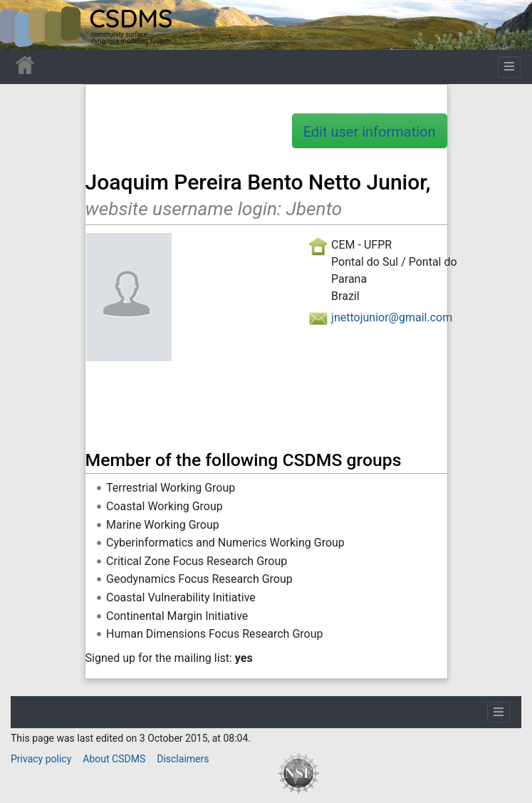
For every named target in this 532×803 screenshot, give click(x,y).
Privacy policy (41, 759)
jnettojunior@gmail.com (392, 317)
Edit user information (370, 132)
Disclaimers (183, 759)
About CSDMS (114, 759)
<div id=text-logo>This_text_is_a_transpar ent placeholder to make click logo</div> (23, 25)
